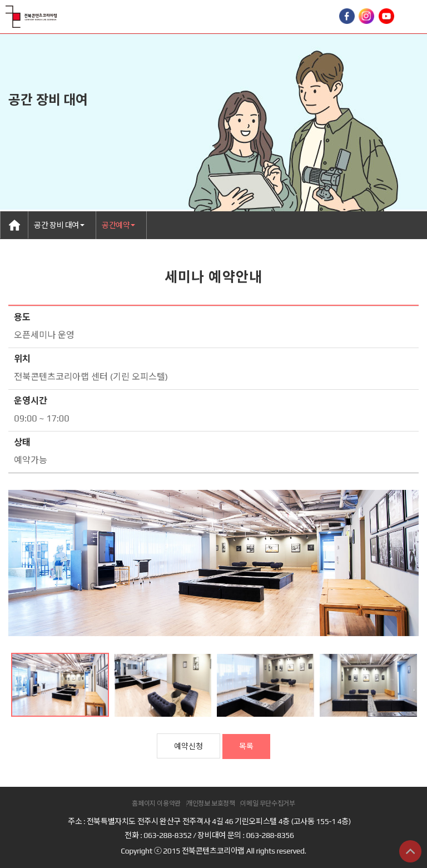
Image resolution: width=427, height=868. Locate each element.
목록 (246, 746)
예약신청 (188, 746)
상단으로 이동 (410, 851)
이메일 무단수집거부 (267, 803)
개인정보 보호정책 (211, 803)
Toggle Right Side (413, 17)
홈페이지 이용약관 (156, 803)
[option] (213, 563)
